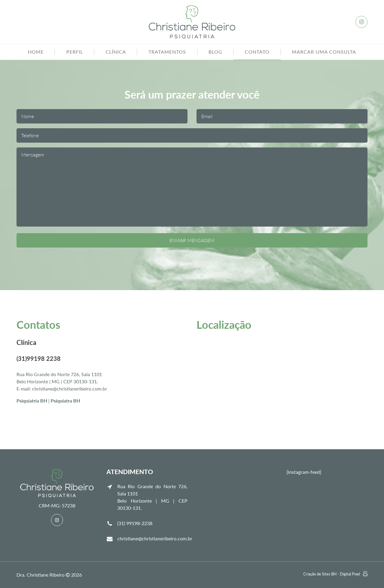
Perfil (75, 52)
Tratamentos (167, 52)
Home (36, 52)
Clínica (116, 52)
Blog (215, 52)
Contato (257, 52)
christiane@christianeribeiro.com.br (155, 538)
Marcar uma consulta (324, 52)
